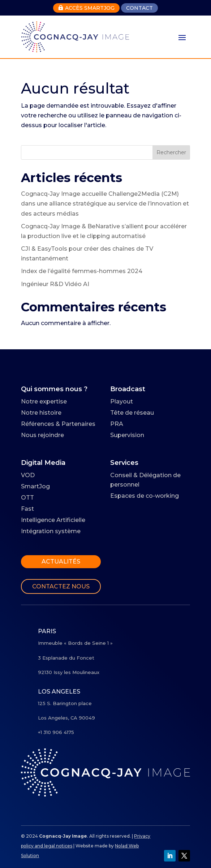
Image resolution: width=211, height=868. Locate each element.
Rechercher (171, 152)
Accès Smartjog (86, 8)
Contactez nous (61, 586)
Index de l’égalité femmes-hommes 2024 (82, 271)
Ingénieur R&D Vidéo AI (55, 284)
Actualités (61, 562)
